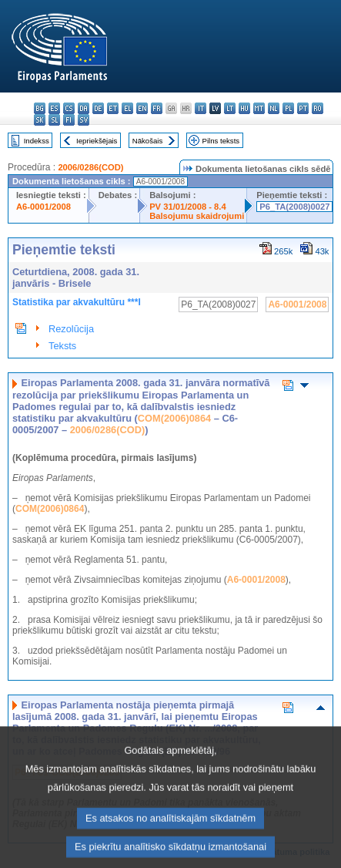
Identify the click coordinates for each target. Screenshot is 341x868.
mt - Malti (259, 108)
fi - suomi (69, 120)
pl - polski (288, 108)
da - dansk (84, 108)
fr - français (157, 108)
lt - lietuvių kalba (230, 108)
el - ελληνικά (127, 108)
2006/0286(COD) (90, 167)
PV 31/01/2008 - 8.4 (188, 207)
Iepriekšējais (97, 141)
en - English (142, 108)
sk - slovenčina (40, 120)
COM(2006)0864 (174, 418)
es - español (54, 108)
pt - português (303, 108)
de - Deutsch (98, 108)
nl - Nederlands (274, 108)
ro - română (318, 108)
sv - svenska (84, 120)
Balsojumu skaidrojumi (197, 216)
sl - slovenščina (54, 120)
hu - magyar (244, 108)
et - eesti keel (113, 108)
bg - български (40, 108)
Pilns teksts (221, 141)
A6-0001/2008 (43, 207)
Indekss (37, 141)
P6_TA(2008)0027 (294, 207)
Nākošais (147, 141)
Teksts (62, 346)
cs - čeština (69, 108)
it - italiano (201, 108)
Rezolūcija (71, 329)
